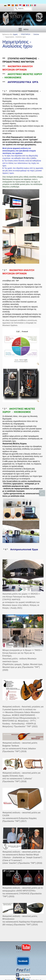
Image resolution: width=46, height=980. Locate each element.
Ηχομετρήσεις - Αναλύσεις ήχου (17, 44)
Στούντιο (36, 34)
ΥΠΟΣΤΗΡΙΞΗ (25, 34)
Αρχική (15, 34)
